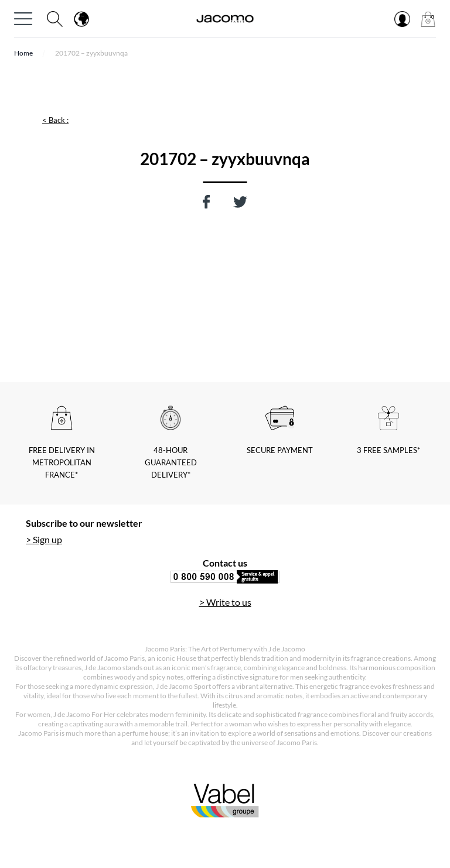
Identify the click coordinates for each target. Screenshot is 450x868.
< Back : (55, 120)
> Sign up (44, 539)
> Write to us (225, 602)
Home (23, 53)
